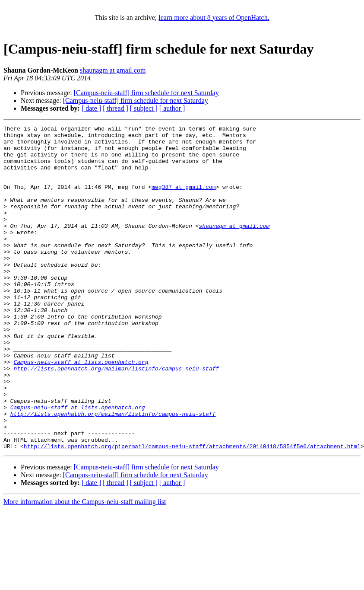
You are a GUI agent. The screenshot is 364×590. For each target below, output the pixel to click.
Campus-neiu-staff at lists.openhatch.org (81, 410)
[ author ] (172, 108)
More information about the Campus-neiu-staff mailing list (85, 566)
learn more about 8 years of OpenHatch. (214, 18)
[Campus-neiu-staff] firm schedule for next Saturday (146, 93)
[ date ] (91, 108)
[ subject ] (144, 108)
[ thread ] (116, 108)
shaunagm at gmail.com (113, 70)
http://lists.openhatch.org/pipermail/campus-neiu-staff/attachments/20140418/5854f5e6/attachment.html (192, 511)
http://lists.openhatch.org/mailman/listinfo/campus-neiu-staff (116, 418)
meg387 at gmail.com (184, 200)
